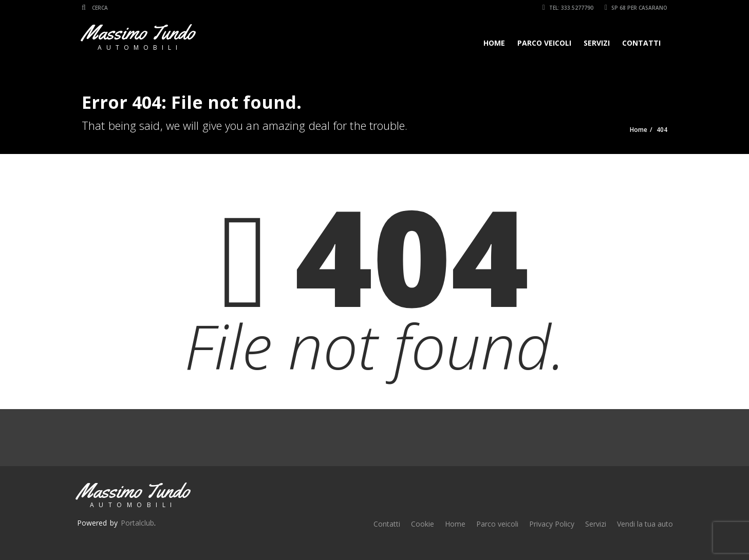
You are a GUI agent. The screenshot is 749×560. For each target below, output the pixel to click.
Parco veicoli (544, 43)
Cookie (423, 524)
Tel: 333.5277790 (568, 8)
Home (494, 43)
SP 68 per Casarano (636, 8)
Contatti (641, 43)
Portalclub (137, 523)
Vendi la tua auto (645, 524)
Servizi (597, 43)
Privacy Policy (552, 524)
